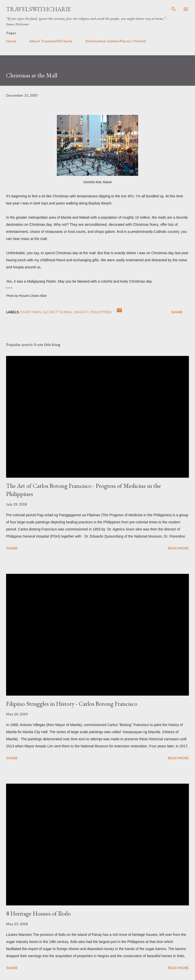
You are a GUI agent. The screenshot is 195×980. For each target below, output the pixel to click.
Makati (82, 312)
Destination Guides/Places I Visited (116, 41)
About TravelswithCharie (51, 41)
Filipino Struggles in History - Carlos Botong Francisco (72, 704)
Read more (178, 548)
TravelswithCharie (39, 9)
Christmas (31, 312)
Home (11, 41)
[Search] (174, 9)
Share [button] (177, 312)
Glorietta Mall (58, 312)
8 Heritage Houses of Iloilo (38, 913)
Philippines (101, 312)
